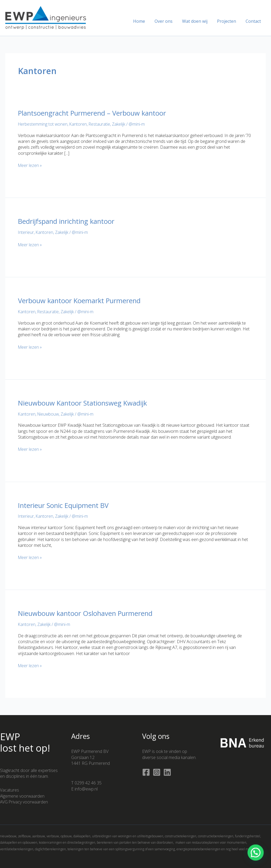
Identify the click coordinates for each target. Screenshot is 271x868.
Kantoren (79, 124)
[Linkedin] (167, 772)
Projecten (228, 21)
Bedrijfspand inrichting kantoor (67, 221)
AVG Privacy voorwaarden (24, 802)
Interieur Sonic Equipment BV (65, 505)
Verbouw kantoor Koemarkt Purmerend (81, 301)
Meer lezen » (30, 165)
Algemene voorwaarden (22, 796)
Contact (254, 21)
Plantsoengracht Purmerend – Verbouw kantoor (94, 113)
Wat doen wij (197, 21)
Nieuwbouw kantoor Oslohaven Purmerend (87, 613)
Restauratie (101, 124)
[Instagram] (157, 772)
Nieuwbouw (49, 414)
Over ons (167, 21)
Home (144, 21)
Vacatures (10, 790)
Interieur (26, 232)
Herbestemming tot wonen (43, 124)
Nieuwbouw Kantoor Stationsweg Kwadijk (84, 403)
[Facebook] (146, 772)
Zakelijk (120, 124)
